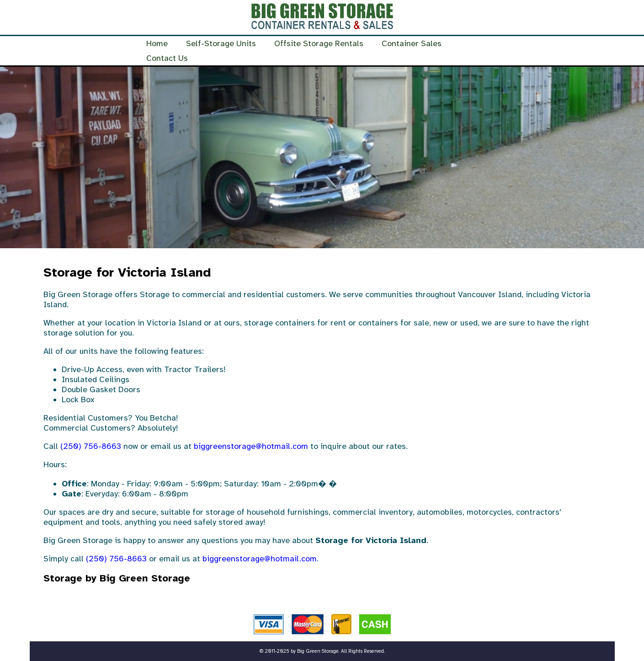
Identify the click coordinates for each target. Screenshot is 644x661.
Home (157, 43)
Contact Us (167, 58)
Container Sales (412, 43)
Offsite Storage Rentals (319, 43)
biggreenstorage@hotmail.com (251, 446)
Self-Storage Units (221, 43)
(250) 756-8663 (91, 446)
